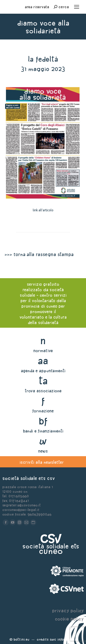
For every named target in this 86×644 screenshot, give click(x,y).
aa (43, 361)
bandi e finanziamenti (43, 431)
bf (43, 421)
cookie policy (69, 619)
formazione (43, 411)
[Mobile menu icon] (77, 7)
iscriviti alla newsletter (42, 462)
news (43, 451)
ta (43, 381)
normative (43, 351)
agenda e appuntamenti (43, 371)
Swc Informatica (63, 639)
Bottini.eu (21, 639)
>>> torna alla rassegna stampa (39, 254)
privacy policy (68, 611)
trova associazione (43, 391)
